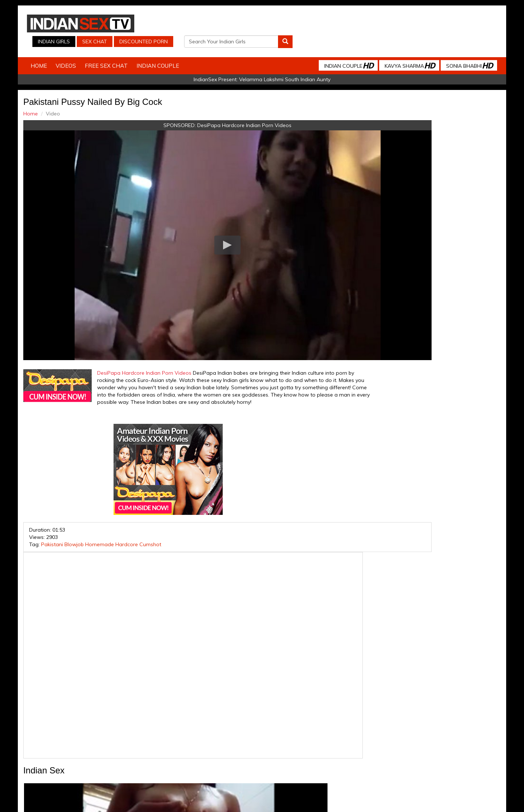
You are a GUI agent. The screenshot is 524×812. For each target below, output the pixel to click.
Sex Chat (294, 24)
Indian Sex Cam (111, 746)
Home (55, 50)
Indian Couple (174, 50)
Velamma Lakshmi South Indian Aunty (285, 64)
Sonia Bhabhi (453, 50)
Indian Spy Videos (156, 746)
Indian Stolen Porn (203, 746)
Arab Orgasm (333, 746)
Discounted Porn (343, 24)
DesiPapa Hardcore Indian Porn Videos (203, 110)
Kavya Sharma (393, 50)
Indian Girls (254, 24)
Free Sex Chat (123, 50)
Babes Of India (295, 746)
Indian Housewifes (251, 746)
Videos (83, 50)
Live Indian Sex (415, 746)
